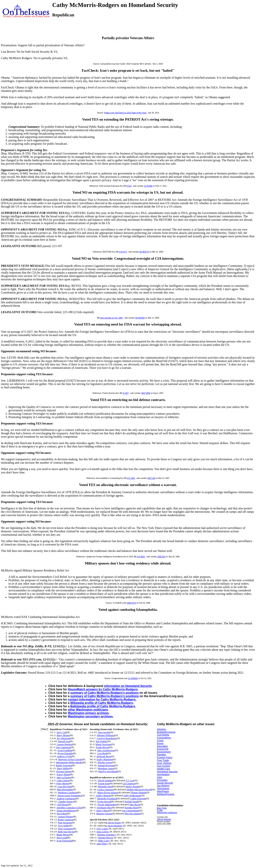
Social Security (165, 783)
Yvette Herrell (104, 801)
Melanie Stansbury (107, 835)
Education (162, 746)
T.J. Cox (130, 780)
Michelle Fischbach (107, 798)
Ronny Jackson (65, 820)
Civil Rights (163, 735)
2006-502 (161, 557)
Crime (160, 741)
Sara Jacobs (104, 732)
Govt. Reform (164, 763)
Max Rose (134, 804)
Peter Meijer (63, 783)
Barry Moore (63, 735)
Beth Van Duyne (66, 832)
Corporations (164, 738)
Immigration (163, 774)
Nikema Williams (106, 735)
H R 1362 (131, 478)
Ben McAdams (132, 814)
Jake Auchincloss (106, 750)
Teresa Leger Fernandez (69, 795)
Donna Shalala (138, 792)
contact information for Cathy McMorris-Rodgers (102, 699)
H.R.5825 (141, 557)
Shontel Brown (106, 838)
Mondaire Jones (106, 768)
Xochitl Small (131, 801)
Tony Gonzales (65, 829)
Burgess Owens (104, 814)
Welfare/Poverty (166, 794)
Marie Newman (103, 744)
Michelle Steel (105, 786)
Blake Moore (63, 835)
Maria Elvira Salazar (108, 792)
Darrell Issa (64, 741)
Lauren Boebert (65, 744)
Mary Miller (63, 768)
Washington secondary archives (90, 716)
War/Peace (163, 791)
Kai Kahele (101, 741)
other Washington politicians (88, 710)
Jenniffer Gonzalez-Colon (69, 808)
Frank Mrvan (102, 747)
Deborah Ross (104, 756)
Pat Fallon (62, 814)
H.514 (129, 186)
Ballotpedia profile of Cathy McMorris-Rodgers (103, 706)
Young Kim (104, 783)
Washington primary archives (88, 713)
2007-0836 (146, 393)
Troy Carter (102, 829)
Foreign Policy (165, 757)
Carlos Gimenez (105, 789)
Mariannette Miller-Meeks (69, 762)
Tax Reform (163, 786)
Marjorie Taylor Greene (70, 759)
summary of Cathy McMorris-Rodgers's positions (104, 693)
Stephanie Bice (104, 808)
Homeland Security (167, 772)
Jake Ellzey (102, 844)
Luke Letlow (63, 780)
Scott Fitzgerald (65, 841)
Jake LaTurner (64, 777)
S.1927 (126, 393)
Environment (164, 752)
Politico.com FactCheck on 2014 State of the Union (125, 113)
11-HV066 (148, 186)
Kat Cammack (63, 747)
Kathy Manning (105, 759)
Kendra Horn (131, 808)
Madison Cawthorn (68, 792)
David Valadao (105, 780)
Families (162, 755)
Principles (162, 780)
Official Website (164, 819)
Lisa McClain (65, 786)
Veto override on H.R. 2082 (111, 318)
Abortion (162, 729)
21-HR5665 (133, 678)
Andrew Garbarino (66, 798)
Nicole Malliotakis (107, 804)
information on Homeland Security (128, 686)
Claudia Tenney (66, 801)
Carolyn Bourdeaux (107, 738)
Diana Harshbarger (66, 811)
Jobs (160, 777)
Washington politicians (167, 812)
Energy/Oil (163, 749)
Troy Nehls (63, 826)
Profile (160, 810)
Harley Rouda (132, 786)
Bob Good (62, 838)
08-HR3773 (144, 252)
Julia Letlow (103, 832)
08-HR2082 (140, 318)
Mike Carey (104, 841)
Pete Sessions (65, 823)
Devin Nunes (114, 823)
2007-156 (151, 478)
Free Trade (163, 760)
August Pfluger (65, 817)
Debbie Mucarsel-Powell (139, 789)
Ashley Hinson (103, 795)
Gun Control (164, 766)
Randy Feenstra (64, 765)
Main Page (162, 808)
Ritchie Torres (105, 762)
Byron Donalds (65, 753)
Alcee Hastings (115, 826)
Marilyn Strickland (108, 771)
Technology (163, 789)
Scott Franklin (65, 750)
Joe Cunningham (131, 811)
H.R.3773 (123, 252)
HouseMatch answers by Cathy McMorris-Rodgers (103, 689)
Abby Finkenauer (132, 795)
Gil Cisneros (129, 783)
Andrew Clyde (64, 756)
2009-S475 (131, 603)
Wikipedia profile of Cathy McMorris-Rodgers (102, 703)
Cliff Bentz (62, 804)
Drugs (160, 743)
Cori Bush (102, 753)
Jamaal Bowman (106, 765)
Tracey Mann (63, 774)
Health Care (163, 769)
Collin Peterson (138, 798)
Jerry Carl (62, 732)
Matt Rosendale (65, 789)
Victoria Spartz (63, 771)
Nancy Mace (103, 811)
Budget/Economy (166, 732)
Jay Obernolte (64, 738)
